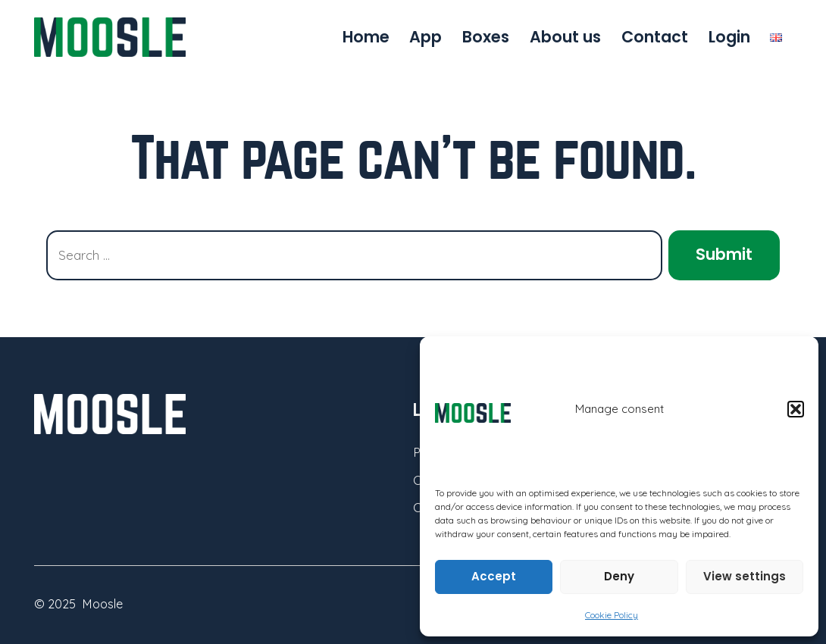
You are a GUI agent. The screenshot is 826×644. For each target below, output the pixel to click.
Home (366, 37)
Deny (619, 576)
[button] (796, 409)
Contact (655, 37)
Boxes (486, 37)
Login (729, 37)
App (426, 37)
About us (565, 37)
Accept (494, 576)
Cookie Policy (612, 615)
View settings (745, 576)
